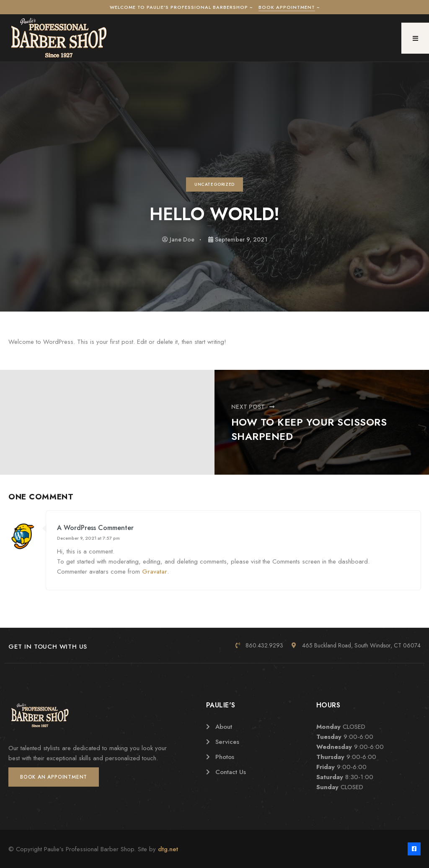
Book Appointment (287, 7)
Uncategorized (214, 184)
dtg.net (168, 849)
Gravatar (155, 572)
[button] (415, 38)
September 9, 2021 (241, 239)
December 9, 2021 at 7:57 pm (88, 538)
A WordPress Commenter (95, 528)
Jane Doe (182, 239)
